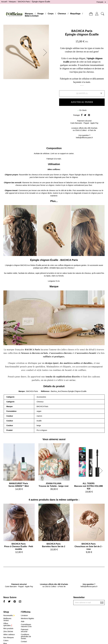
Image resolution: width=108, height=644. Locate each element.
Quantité (81, 93)
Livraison (24, 615)
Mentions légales (27, 618)
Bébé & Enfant (32, 16)
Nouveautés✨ (9, 615)
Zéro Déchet (8, 631)
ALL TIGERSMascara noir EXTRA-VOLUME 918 (89, 486)
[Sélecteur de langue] (102, 2)
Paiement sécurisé (25, 630)
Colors (6, 640)
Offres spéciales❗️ (8, 624)
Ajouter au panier (82, 102)
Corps (51, 14)
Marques (29, 14)
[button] (46, 52)
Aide (23, 621)
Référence (45, 391)
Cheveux (62, 14)
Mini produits (8, 628)
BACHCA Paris (82, 31)
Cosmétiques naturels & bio (26, 625)
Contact (24, 641)
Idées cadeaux (9, 634)
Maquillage (75, 14)
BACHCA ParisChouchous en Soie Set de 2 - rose (89, 546)
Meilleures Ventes (7, 619)
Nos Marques (9, 637)
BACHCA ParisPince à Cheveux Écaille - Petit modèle (19, 546)
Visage (40, 14)
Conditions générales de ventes (26, 636)
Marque (22, 391)
